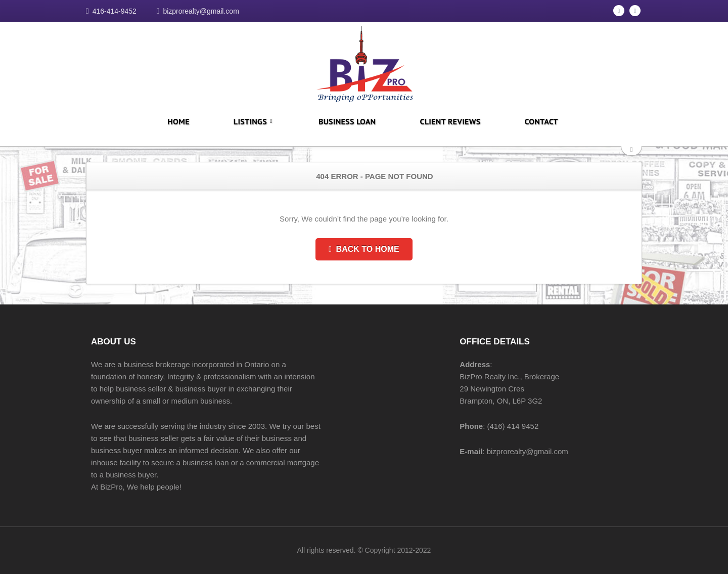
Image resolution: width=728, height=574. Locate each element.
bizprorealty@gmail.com (201, 11)
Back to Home (364, 249)
